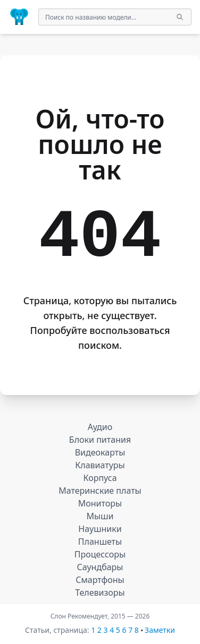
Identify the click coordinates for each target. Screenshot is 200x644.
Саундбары (100, 567)
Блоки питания (100, 440)
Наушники (100, 529)
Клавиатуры (100, 465)
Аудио (100, 427)
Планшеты (100, 542)
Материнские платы (100, 491)
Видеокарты (100, 452)
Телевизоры (100, 593)
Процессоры (100, 554)
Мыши (100, 516)
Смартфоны (100, 580)
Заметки (160, 630)
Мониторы (100, 503)
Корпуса (100, 478)
